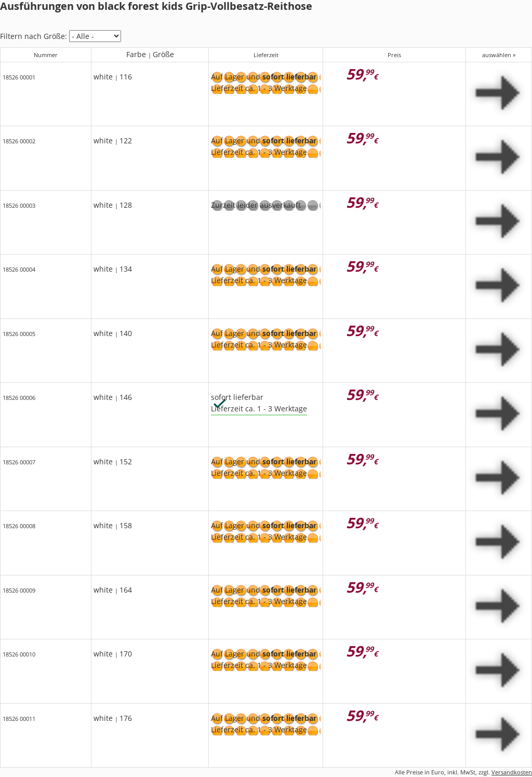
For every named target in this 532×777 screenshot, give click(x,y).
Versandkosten (512, 772)
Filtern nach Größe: (34, 36)
